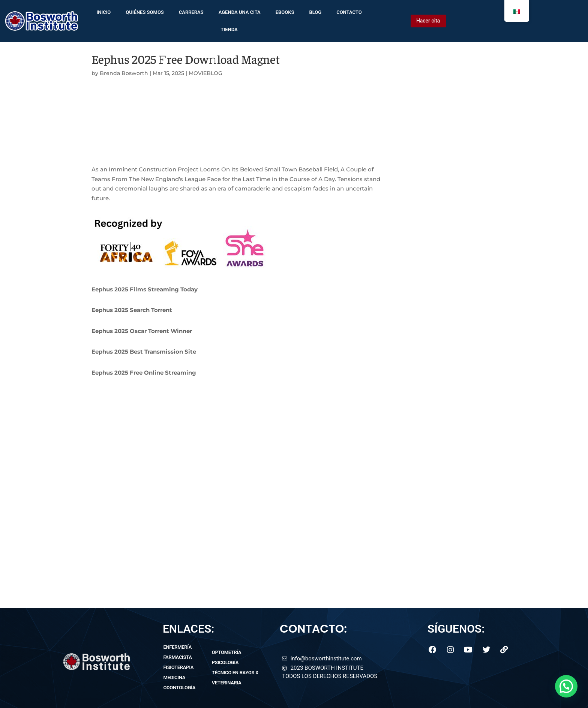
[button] (566, 686)
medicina (174, 677)
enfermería (177, 647)
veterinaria (227, 683)
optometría (227, 652)
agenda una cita (240, 12)
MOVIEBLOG (205, 73)
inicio (103, 12)
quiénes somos (145, 12)
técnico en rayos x (235, 673)
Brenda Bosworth (124, 73)
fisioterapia (178, 667)
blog (315, 12)
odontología (179, 688)
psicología (225, 662)
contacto (349, 12)
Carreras (191, 12)
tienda (229, 29)
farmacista (177, 657)
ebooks (285, 12)
